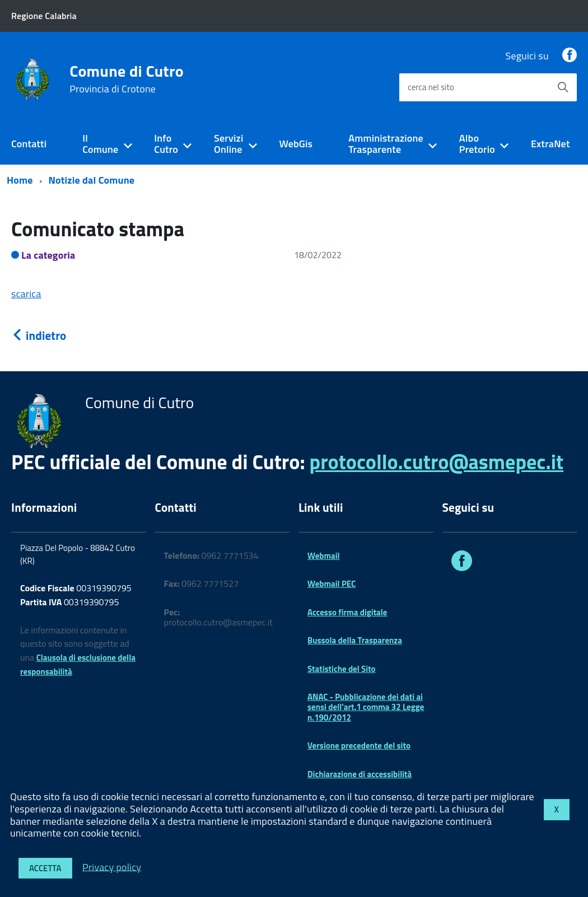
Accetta (45, 868)
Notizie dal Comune (92, 180)
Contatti (29, 144)
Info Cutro (166, 144)
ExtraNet (550, 144)
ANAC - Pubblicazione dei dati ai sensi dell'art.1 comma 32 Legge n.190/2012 (366, 707)
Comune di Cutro (127, 79)
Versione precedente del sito (359, 746)
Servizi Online (228, 144)
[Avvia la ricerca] (563, 87)
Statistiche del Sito (342, 669)
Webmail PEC (332, 584)
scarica (26, 294)
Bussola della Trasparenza (355, 640)
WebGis (296, 144)
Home (20, 180)
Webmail (324, 556)
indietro (39, 335)
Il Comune (100, 144)
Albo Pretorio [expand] (477, 144)
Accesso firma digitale (347, 612)
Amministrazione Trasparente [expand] (386, 144)
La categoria (48, 255)
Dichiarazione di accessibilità (360, 774)
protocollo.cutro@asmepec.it (437, 462)
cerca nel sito (431, 87)
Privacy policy (112, 866)
